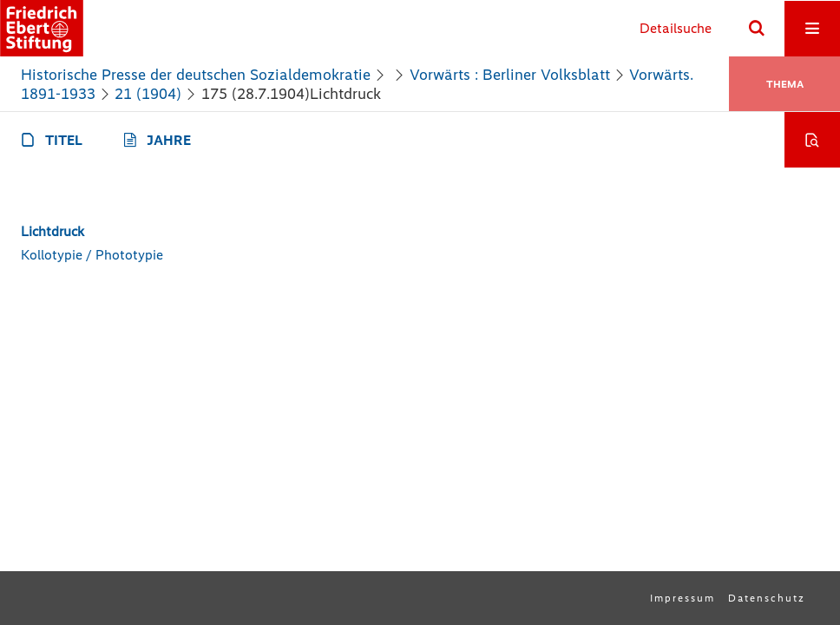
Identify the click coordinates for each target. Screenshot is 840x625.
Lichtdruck (52, 231)
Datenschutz (767, 598)
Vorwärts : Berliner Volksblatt (510, 75)
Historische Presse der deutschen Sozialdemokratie (196, 75)
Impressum (682, 598)
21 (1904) (148, 94)
